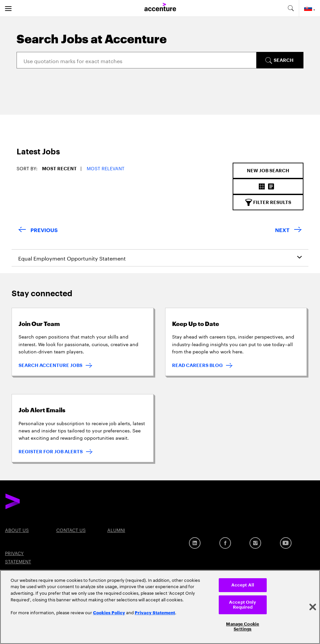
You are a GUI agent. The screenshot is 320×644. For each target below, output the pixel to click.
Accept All (243, 585)
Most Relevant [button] (106, 168)
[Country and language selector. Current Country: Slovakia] (310, 8)
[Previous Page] (38, 231)
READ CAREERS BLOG (197, 365)
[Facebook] (225, 543)
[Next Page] (288, 231)
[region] (160, 607)
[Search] (137, 60)
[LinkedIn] (195, 543)
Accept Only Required (243, 605)
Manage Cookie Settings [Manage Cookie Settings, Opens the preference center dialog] (243, 627)
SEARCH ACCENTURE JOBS (50, 365)
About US (17, 530)
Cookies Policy (109, 612)
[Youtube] (286, 543)
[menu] (8, 8)
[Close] (313, 607)
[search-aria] (291, 8)
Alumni (116, 530)
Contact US (71, 530)
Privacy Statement (155, 612)
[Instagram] (255, 543)
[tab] (32, 155)
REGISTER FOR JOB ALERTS (51, 452)
